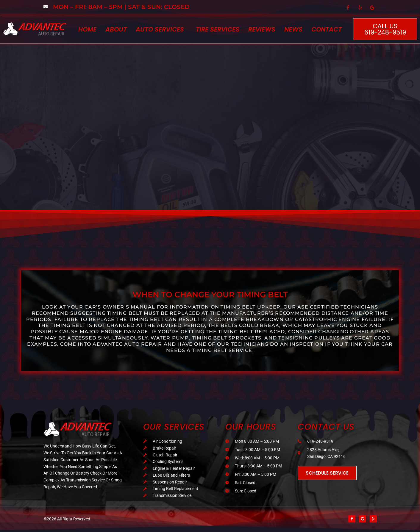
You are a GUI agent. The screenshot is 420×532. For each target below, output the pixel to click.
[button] (161, 29)
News (293, 29)
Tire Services (218, 29)
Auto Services (160, 29)
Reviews (262, 29)
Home (87, 29)
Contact (327, 29)
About (116, 29)
